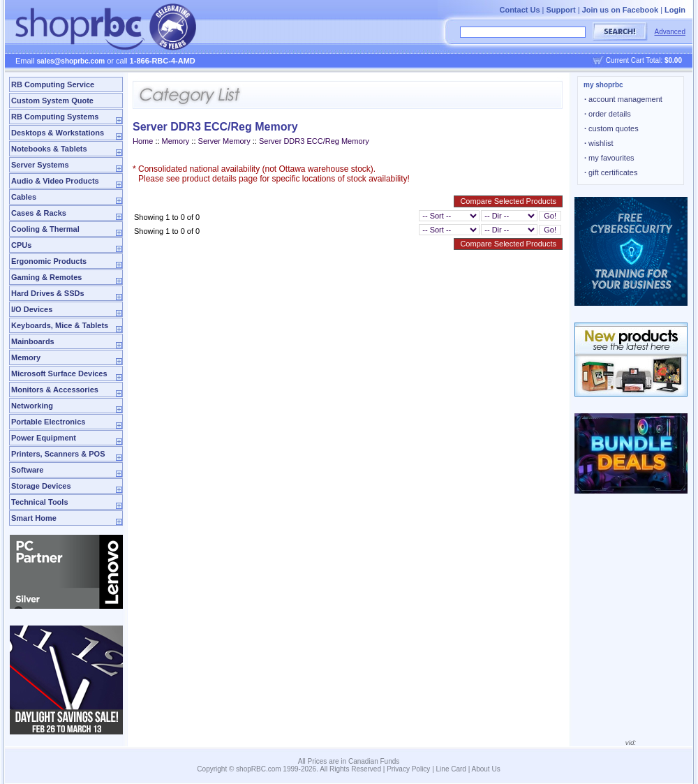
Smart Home (34, 518)
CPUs (21, 245)
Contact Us (519, 10)
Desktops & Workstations (58, 133)
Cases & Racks (39, 213)
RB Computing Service (53, 84)
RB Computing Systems (55, 117)
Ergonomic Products (49, 261)
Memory (26, 357)
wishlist (599, 143)
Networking (32, 406)
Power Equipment (44, 438)
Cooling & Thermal (45, 229)
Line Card (451, 769)
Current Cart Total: (644, 60)
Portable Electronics (48, 422)
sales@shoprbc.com (71, 61)
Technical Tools (40, 502)
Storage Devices (41, 486)
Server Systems (40, 165)
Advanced (670, 32)
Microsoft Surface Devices (59, 373)
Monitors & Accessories (55, 390)
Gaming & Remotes (46, 277)
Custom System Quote (52, 101)
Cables (24, 197)
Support (561, 10)
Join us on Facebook (620, 10)
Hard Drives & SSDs (48, 293)
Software (27, 470)
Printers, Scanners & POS (58, 454)
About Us (486, 769)
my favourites (609, 158)
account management (623, 99)
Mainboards (33, 341)
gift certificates (611, 172)
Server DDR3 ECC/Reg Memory (314, 141)
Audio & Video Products (55, 181)
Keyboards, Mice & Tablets (60, 325)
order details (608, 114)
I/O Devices (32, 309)
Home (143, 141)
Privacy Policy (408, 769)
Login (675, 10)
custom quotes (611, 128)
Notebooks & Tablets (49, 149)
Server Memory (224, 141)
